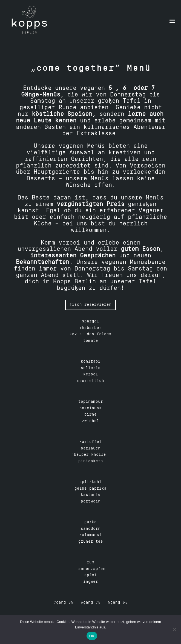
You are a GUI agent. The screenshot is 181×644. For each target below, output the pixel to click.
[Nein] (174, 630)
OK (92, 636)
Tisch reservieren (90, 305)
